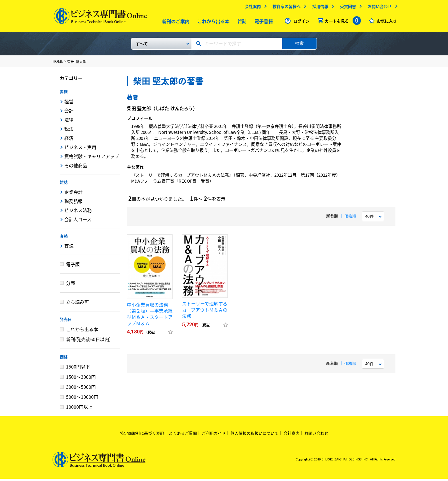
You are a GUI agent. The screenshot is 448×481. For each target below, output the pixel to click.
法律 (69, 122)
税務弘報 (73, 203)
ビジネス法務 (78, 212)
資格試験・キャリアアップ (92, 158)
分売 (71, 285)
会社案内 (251, 8)
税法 (69, 131)
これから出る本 (212, 23)
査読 (64, 238)
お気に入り (385, 22)
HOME (58, 64)
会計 (69, 113)
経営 (69, 104)
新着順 (332, 218)
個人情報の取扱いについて (255, 435)
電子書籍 (263, 23)
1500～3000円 (81, 379)
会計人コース (78, 222)
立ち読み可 (77, 304)
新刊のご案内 (175, 23)
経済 (69, 140)
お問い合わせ (378, 8)
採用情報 (319, 8)
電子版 (73, 266)
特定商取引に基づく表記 (142, 435)
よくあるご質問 (183, 435)
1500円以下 (78, 369)
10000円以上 (79, 409)
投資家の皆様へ (285, 8)
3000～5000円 (81, 389)
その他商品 (76, 168)
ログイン (300, 22)
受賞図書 (347, 8)
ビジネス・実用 (80, 149)
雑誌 (241, 23)
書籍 (64, 94)
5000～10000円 (82, 399)
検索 (299, 46)
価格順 (350, 218)
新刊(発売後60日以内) (88, 341)
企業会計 (73, 194)
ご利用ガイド (214, 435)
